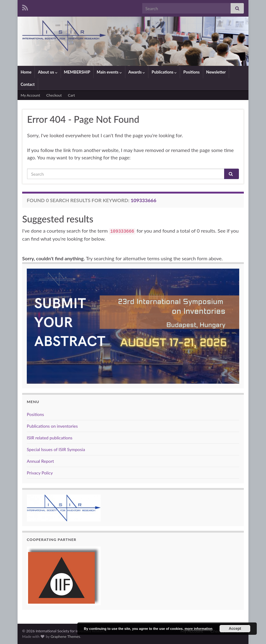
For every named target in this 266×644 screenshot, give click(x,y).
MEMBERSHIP (77, 72)
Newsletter (216, 72)
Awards (137, 72)
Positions (191, 72)
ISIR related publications (50, 438)
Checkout (54, 95)
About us (48, 72)
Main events (109, 72)
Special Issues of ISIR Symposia (56, 449)
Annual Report (40, 461)
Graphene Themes (65, 636)
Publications (164, 72)
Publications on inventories (52, 426)
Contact (28, 84)
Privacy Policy (40, 473)
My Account (30, 95)
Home (26, 72)
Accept (235, 629)
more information (198, 629)
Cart (72, 95)
